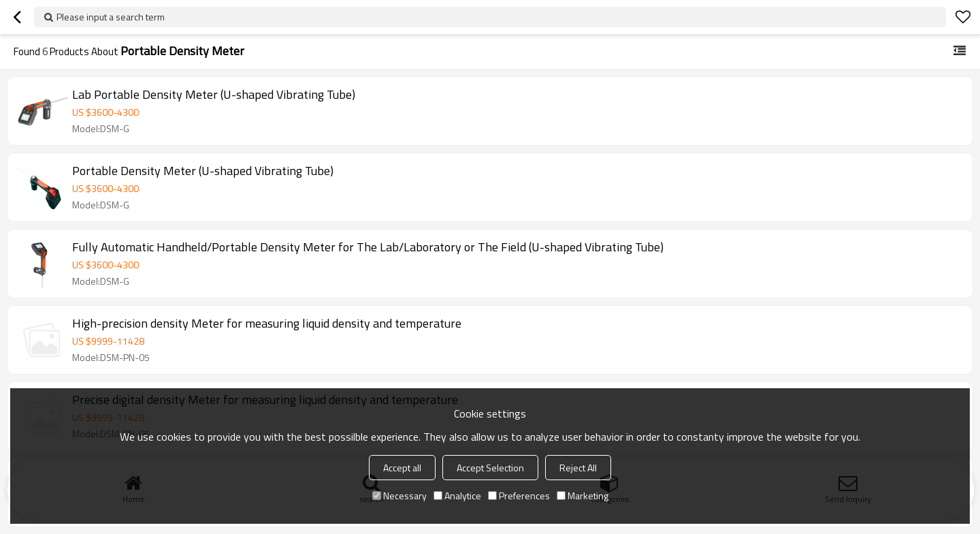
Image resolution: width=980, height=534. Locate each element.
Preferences (519, 496)
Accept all (402, 468)
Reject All (578, 468)
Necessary (399, 496)
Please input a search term (111, 17)
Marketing (583, 496)
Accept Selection (490, 468)
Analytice (457, 496)
